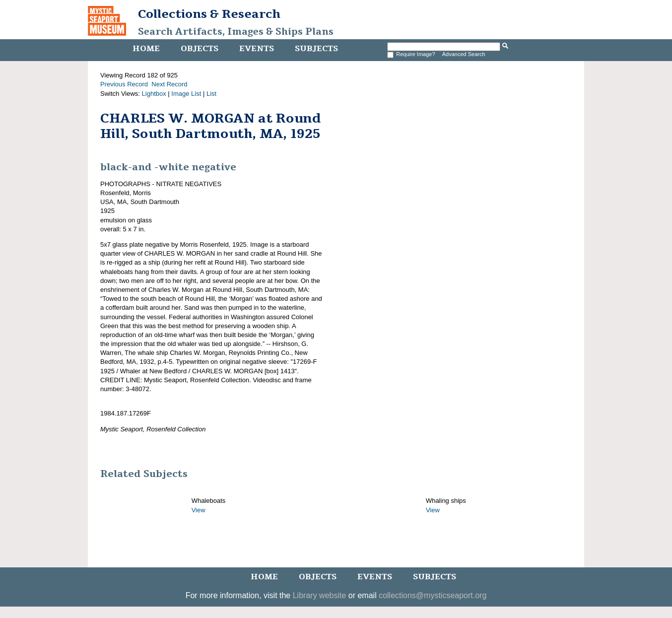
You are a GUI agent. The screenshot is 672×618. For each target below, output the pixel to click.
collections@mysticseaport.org (433, 595)
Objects (200, 49)
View (199, 510)
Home (146, 49)
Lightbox (154, 94)
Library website (320, 595)
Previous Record (124, 84)
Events (257, 49)
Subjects (316, 49)
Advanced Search (464, 54)
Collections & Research (209, 14)
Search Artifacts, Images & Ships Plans (236, 32)
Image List (186, 94)
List (211, 94)
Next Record (169, 84)
